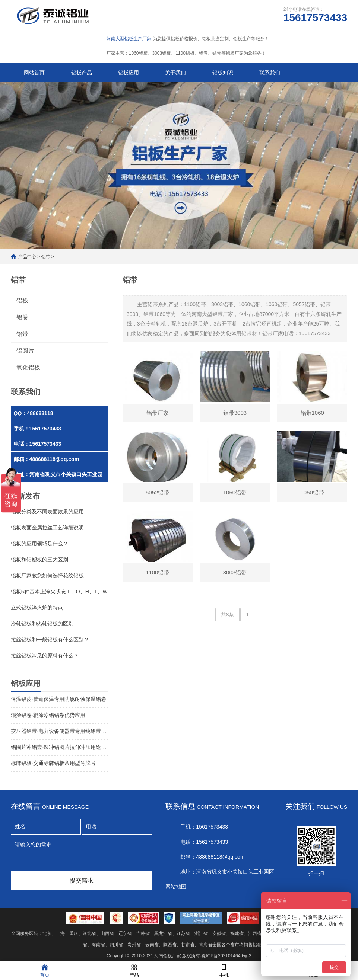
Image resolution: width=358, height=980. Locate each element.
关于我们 (175, 73)
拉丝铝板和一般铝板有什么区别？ (50, 640)
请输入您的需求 (82, 853)
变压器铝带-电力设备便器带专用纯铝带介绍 (59, 731)
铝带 (46, 257)
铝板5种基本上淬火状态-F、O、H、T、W (59, 592)
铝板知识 (223, 73)
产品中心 (27, 257)
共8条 (228, 615)
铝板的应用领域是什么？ (39, 544)
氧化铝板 (28, 367)
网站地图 (176, 887)
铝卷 (22, 317)
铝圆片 (25, 351)
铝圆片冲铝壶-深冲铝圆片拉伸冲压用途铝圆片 (59, 747)
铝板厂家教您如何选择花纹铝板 (47, 576)
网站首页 (34, 73)
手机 (224, 970)
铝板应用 (129, 73)
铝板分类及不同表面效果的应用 (47, 512)
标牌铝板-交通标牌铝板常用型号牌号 (53, 763)
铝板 (22, 300)
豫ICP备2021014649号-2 (226, 956)
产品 (134, 970)
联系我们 (270, 73)
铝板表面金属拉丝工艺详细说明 (47, 528)
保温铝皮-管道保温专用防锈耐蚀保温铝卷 (59, 699)
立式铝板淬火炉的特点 (37, 608)
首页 (45, 970)
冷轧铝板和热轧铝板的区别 (42, 624)
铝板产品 (82, 73)
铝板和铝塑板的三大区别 (39, 560)
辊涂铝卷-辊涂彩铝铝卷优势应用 (48, 715)
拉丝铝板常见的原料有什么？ (45, 656)
